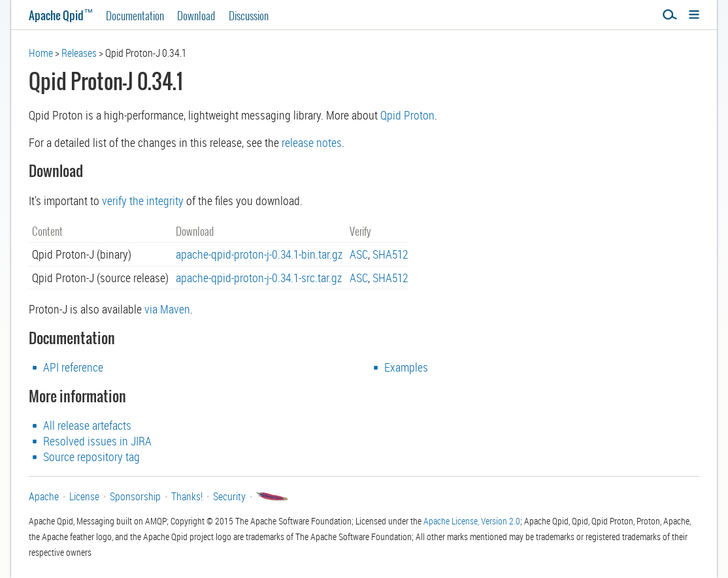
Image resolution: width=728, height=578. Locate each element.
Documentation (135, 15)
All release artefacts (87, 425)
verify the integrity (143, 201)
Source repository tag (91, 457)
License (84, 496)
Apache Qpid (61, 15)
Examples (406, 367)
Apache (44, 496)
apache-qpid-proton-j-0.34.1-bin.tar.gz (259, 254)
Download (196, 15)
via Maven (167, 309)
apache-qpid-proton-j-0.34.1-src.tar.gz (259, 278)
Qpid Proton (407, 115)
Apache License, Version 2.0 (472, 521)
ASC (359, 254)
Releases (79, 53)
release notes (312, 142)
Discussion (249, 15)
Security (229, 496)
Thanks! (187, 496)
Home (41, 53)
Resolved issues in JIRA (97, 441)
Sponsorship (135, 496)
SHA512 (390, 254)
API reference (73, 367)
